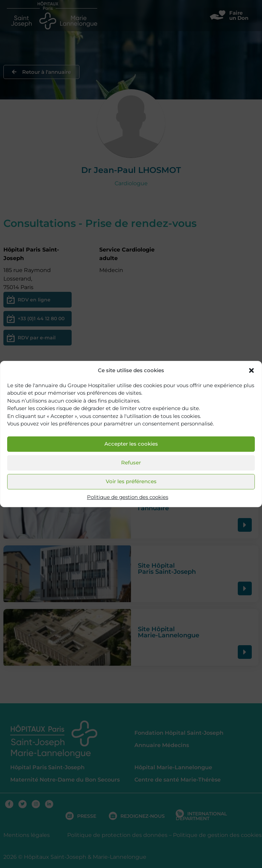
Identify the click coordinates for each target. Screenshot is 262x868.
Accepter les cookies (131, 444)
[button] (251, 371)
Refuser (131, 463)
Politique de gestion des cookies (128, 497)
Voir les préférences (131, 482)
